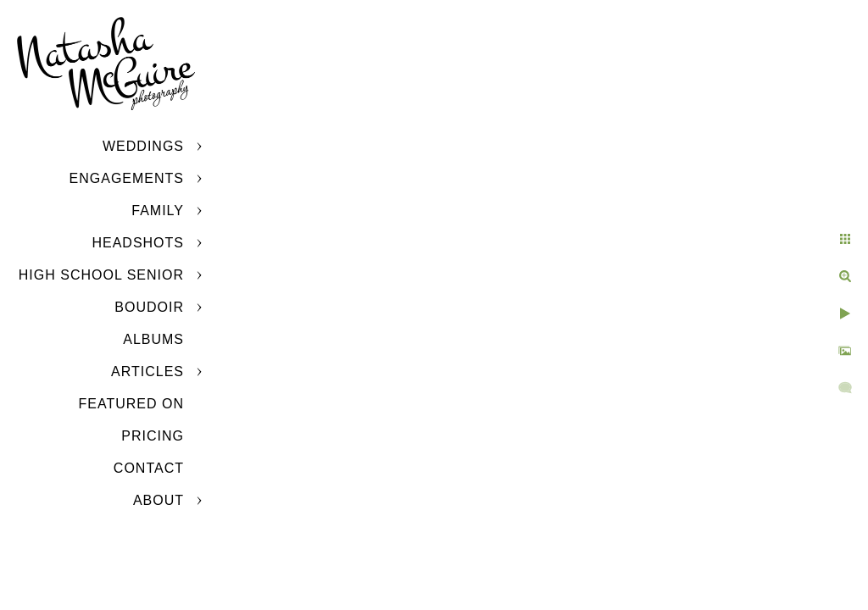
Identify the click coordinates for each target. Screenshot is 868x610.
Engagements (127, 178)
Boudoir (149, 307)
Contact (149, 468)
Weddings (143, 146)
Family (158, 211)
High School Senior (101, 275)
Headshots (138, 243)
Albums (153, 339)
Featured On (131, 404)
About (159, 500)
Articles (147, 372)
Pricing (153, 436)
